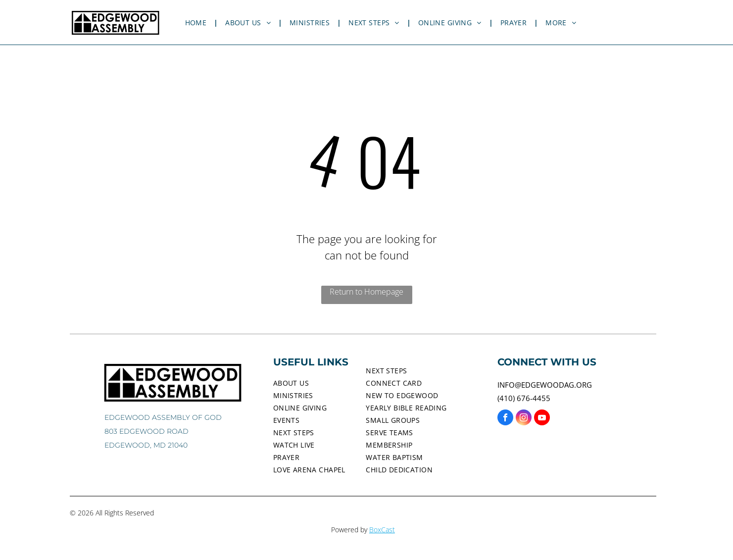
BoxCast (382, 530)
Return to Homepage (366, 292)
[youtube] (542, 419)
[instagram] (524, 419)
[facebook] (505, 419)
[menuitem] (198, 23)
